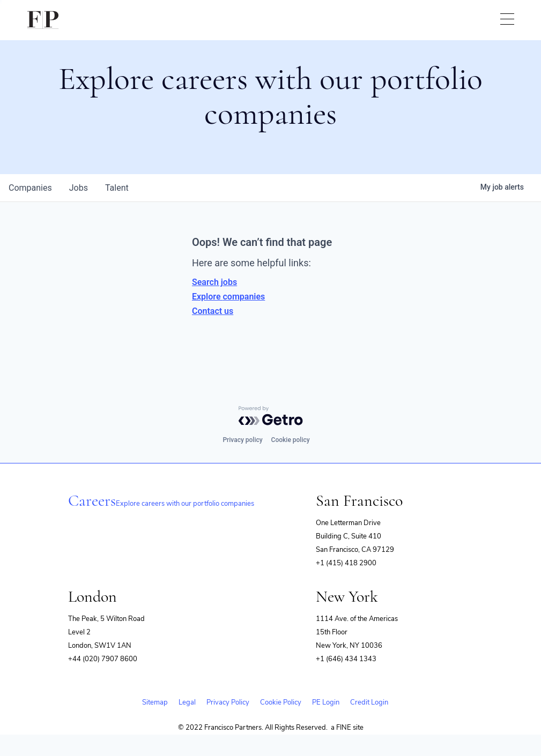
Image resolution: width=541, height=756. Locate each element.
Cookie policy (291, 440)
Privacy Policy (228, 702)
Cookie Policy (281, 702)
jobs (79, 188)
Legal (187, 702)
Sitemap (155, 702)
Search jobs (214, 282)
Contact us (213, 311)
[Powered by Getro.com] (271, 416)
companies (30, 188)
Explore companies (228, 297)
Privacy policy (242, 440)
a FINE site (347, 728)
